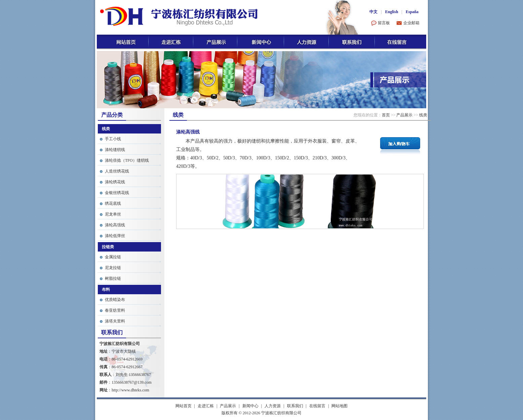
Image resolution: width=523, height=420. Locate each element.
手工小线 (113, 139)
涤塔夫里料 (115, 321)
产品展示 (404, 115)
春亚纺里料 (115, 310)
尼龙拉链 (113, 268)
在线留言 (317, 406)
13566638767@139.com (132, 382)
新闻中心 (250, 406)
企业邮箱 (411, 23)
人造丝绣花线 (117, 171)
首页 (386, 115)
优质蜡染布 (115, 300)
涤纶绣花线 (115, 182)
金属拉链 (113, 257)
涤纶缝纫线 (115, 150)
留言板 (384, 23)
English (392, 12)
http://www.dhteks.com (130, 390)
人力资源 (273, 406)
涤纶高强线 (115, 225)
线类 (423, 115)
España (412, 12)
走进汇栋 (206, 406)
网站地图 (339, 406)
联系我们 (295, 406)
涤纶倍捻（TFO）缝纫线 (127, 160)
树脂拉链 (113, 278)
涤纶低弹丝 (115, 236)
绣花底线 (113, 203)
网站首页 (184, 406)
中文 (373, 12)
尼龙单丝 (113, 214)
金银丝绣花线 (117, 193)
